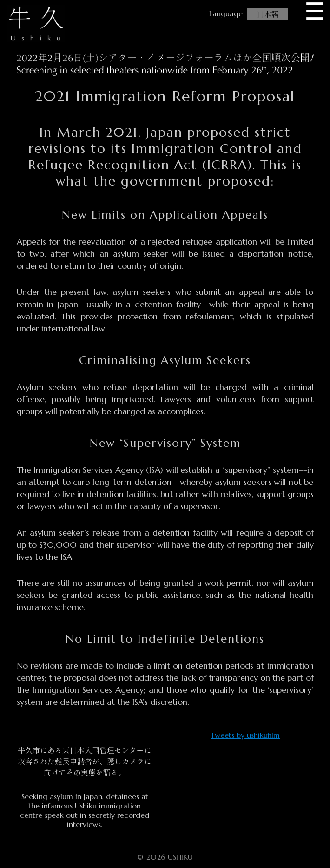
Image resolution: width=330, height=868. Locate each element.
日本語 (268, 14)
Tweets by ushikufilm (245, 735)
